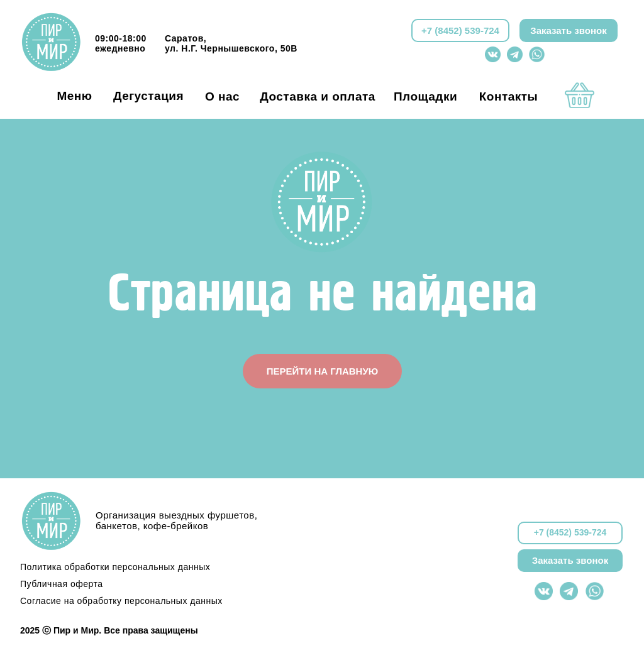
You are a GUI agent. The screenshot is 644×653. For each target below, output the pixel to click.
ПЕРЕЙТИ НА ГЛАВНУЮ (322, 371)
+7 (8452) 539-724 (460, 30)
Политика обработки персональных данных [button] (115, 567)
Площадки (425, 96)
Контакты (509, 96)
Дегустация (148, 96)
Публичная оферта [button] (62, 584)
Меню (74, 96)
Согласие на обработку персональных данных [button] (121, 601)
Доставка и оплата (318, 96)
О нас (222, 96)
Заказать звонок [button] (568, 30)
